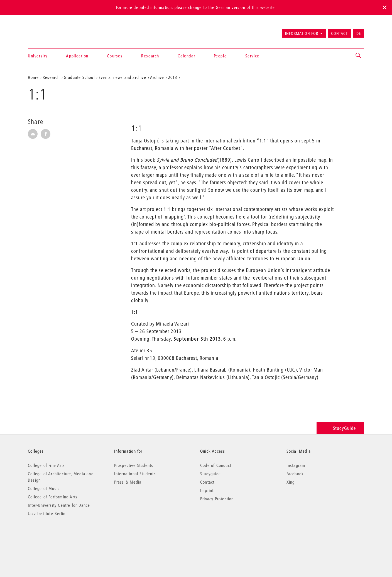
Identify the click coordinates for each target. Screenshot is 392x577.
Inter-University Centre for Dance (59, 505)
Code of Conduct (216, 465)
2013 (173, 77)
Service (252, 56)
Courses (115, 56)
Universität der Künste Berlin (50, 31)
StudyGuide (340, 428)
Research (150, 56)
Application (77, 56)
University (38, 56)
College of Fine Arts (46, 465)
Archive (157, 77)
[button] (359, 56)
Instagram (296, 465)
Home (33, 77)
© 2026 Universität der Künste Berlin (57, 537)
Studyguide (210, 474)
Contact (339, 33)
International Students (135, 474)
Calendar (186, 56)
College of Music (44, 488)
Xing (291, 482)
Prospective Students (134, 465)
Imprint (207, 490)
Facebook (295, 474)
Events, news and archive (122, 77)
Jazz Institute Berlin (47, 513)
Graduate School (79, 77)
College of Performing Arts (53, 497)
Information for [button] (302, 33)
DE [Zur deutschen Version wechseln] (359, 33)
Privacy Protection (217, 499)
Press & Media (128, 482)
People (220, 56)
